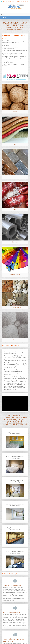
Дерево (15, 112)
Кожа (15, 143)
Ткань (15, 334)
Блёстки (15, 207)
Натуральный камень (15, 303)
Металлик (15, 239)
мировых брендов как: (14, 385)
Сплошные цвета (15, 271)
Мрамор (15, 175)
